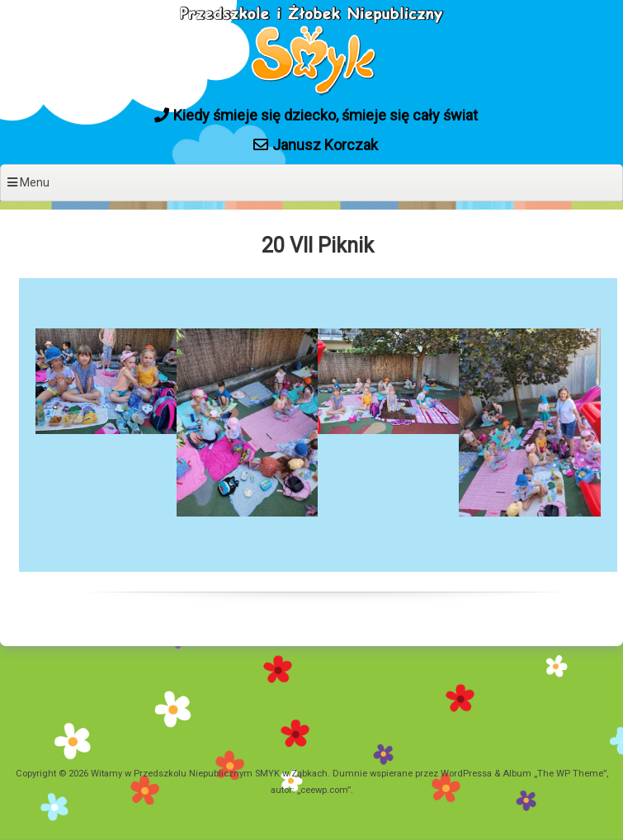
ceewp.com (324, 790)
